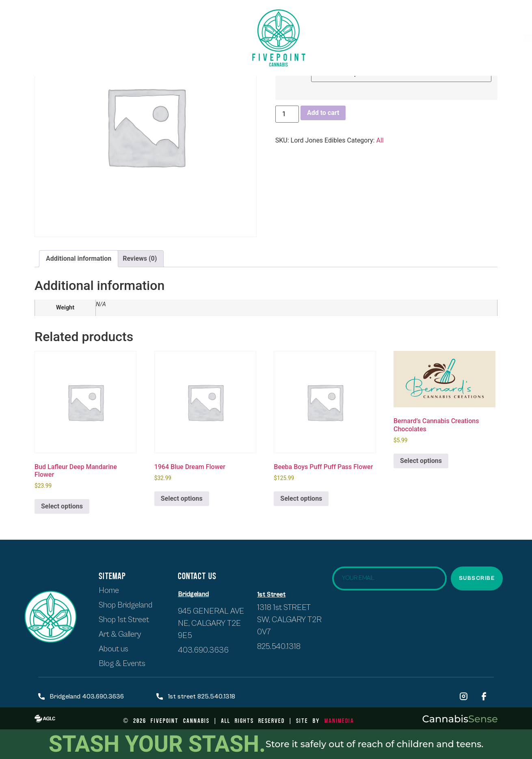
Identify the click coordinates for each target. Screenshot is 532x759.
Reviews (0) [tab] (140, 258)
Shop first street (86, 30)
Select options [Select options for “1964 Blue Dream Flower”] (182, 498)
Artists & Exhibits (391, 38)
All (380, 140)
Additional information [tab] (79, 258)
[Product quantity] (287, 114)
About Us (114, 45)
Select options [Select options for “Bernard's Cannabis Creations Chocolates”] (421, 461)
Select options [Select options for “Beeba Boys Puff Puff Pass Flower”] (301, 498)
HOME (30, 30)
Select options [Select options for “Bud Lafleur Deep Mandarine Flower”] (62, 506)
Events (458, 38)
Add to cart (323, 113)
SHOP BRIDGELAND (161, 30)
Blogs (496, 38)
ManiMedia (339, 720)
